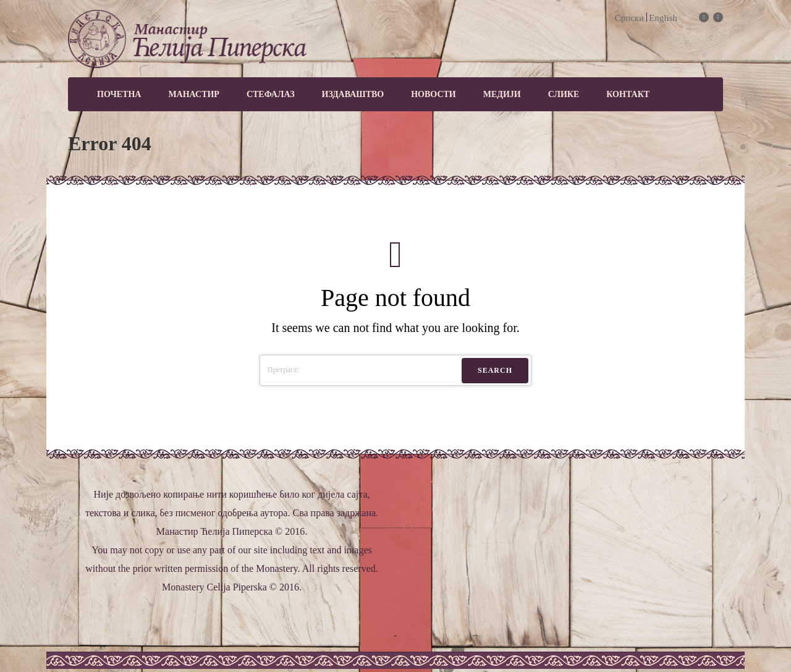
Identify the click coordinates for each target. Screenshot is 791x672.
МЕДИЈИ (502, 94)
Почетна (119, 94)
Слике (564, 94)
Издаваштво (353, 94)
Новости (434, 94)
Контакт (628, 94)
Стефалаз (271, 94)
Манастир (194, 94)
